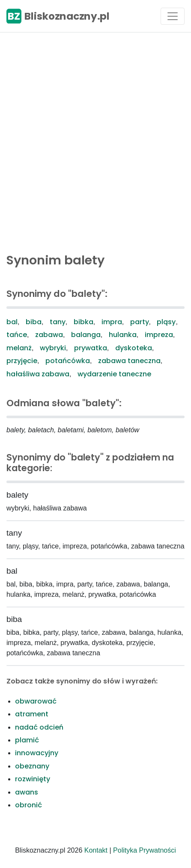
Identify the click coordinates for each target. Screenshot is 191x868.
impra (112, 322)
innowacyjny (37, 753)
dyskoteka (134, 348)
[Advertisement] (95, 141)
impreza (159, 335)
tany (58, 322)
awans (27, 792)
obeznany (32, 766)
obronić (28, 805)
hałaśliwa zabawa (38, 374)
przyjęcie (22, 361)
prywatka (91, 348)
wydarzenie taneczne (114, 374)
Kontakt (96, 850)
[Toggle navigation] (173, 16)
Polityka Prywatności (145, 850)
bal (12, 322)
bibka (84, 322)
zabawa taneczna (129, 361)
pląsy (166, 322)
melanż (19, 348)
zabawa (49, 335)
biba (34, 322)
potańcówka (68, 361)
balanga (86, 335)
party (140, 322)
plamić (27, 740)
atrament (32, 714)
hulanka (123, 335)
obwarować (36, 701)
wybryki (53, 348)
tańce (17, 335)
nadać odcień (39, 727)
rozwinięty (33, 779)
